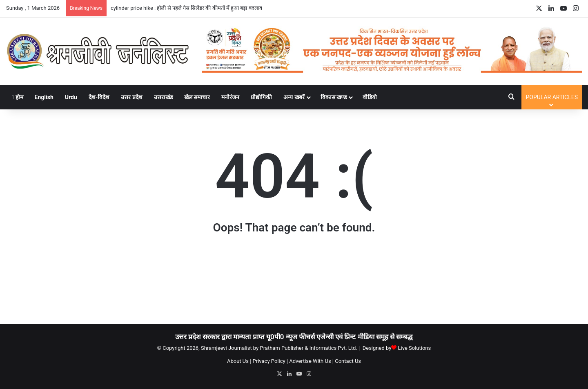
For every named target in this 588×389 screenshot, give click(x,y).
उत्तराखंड (163, 97)
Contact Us (348, 361)
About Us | (239, 361)
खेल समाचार (197, 97)
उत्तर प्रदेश (131, 97)
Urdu (71, 97)
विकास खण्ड (334, 97)
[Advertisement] (294, 283)
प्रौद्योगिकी (261, 97)
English (44, 97)
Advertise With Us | (311, 361)
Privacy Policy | (270, 361)
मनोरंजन (230, 97)
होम (18, 97)
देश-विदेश (99, 97)
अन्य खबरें (294, 97)
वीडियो (370, 97)
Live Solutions (415, 348)
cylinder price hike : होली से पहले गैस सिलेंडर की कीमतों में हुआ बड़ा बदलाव (186, 8)
